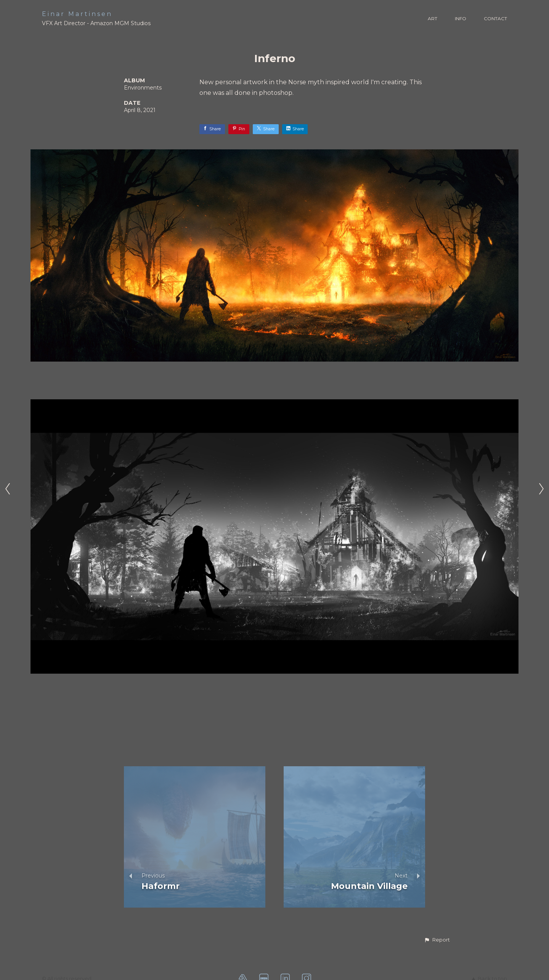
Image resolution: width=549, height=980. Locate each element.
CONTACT (495, 18)
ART (433, 18)
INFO (461, 18)
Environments (143, 88)
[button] (437, 940)
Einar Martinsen (77, 14)
